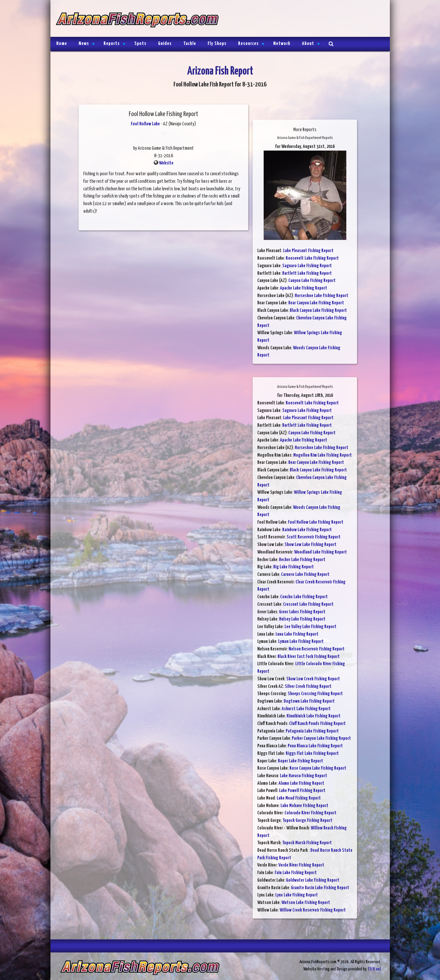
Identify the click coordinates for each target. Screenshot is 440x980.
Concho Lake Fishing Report (304, 597)
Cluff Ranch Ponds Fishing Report (317, 724)
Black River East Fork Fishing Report (309, 657)
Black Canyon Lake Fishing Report (318, 311)
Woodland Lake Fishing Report (321, 552)
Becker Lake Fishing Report (302, 560)
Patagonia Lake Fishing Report (312, 731)
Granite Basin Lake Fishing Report (320, 888)
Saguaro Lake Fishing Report (307, 266)
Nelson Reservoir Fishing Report (317, 649)
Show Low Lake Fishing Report (310, 545)
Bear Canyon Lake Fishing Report (316, 303)
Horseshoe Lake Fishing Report (322, 296)
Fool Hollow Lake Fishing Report (316, 522)
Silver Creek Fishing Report (308, 687)
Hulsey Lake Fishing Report (302, 619)
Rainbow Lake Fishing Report (307, 530)
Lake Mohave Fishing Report (304, 806)
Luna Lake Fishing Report (297, 634)
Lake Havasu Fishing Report (304, 776)
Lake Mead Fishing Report (299, 798)
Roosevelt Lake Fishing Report (312, 258)
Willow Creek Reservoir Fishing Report (313, 910)
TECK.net (374, 969)
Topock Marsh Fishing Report (307, 843)
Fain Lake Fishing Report (296, 873)
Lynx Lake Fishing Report (297, 895)
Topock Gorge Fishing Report (307, 821)
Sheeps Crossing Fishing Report (315, 694)
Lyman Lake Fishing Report (301, 642)
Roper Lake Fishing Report (300, 761)
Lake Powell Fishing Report (302, 791)
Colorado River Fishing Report (310, 813)
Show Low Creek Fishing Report (313, 679)
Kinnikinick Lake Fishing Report (314, 716)
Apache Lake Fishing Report (304, 288)
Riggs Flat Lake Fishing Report (312, 754)
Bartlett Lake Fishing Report (307, 273)
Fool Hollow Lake (145, 124)
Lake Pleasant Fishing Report (308, 251)
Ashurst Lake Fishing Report (306, 709)
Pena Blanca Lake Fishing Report (315, 746)
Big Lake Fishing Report (294, 567)
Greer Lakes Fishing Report (302, 612)
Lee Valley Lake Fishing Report (310, 627)
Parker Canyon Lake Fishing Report (321, 738)
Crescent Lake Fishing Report (308, 604)
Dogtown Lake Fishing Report (309, 701)
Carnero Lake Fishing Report (305, 575)
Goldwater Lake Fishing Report (313, 880)
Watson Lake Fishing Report (306, 903)
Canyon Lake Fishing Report (312, 281)
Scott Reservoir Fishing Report (314, 537)
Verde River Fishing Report (301, 865)
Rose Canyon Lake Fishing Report (318, 768)
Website (166, 163)
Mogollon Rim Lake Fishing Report (323, 455)
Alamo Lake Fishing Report (301, 783)
